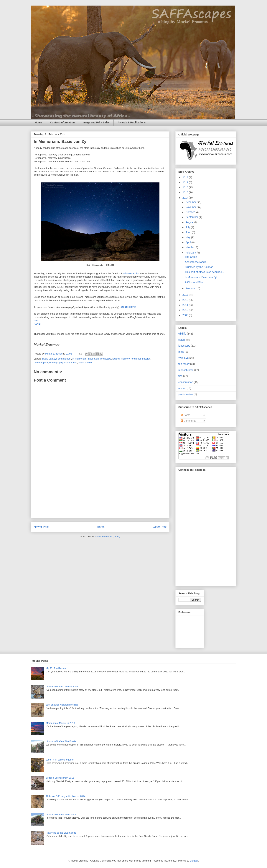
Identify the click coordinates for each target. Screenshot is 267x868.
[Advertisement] (100, 492)
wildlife (182, 334)
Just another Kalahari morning (62, 705)
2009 (186, 315)
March (189, 247)
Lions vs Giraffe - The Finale (61, 741)
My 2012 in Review (56, 668)
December (192, 202)
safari (182, 340)
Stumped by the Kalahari (199, 267)
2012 (186, 300)
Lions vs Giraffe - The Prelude (62, 687)
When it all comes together (60, 760)
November (192, 207)
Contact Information (62, 122)
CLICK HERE (129, 307)
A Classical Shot (194, 282)
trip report (184, 364)
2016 (186, 187)
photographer (41, 363)
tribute (88, 363)
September (192, 217)
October (190, 212)
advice (182, 388)
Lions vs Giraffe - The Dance (61, 814)
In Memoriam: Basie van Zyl (201, 277)
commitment (65, 359)
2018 (186, 177)
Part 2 (37, 324)
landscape (106, 359)
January (190, 288)
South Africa (71, 363)
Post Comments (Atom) (107, 537)
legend (116, 359)
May (188, 237)
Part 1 (37, 321)
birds (181, 352)
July (188, 227)
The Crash (191, 257)
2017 (186, 182)
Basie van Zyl (50, 359)
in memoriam (79, 359)
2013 (186, 295)
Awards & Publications (132, 122)
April (188, 242)
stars (81, 363)
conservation (186, 382)
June (189, 232)
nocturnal (136, 359)
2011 (186, 305)
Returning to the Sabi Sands (61, 833)
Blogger (194, 861)
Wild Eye (183, 358)
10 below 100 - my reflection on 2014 (66, 796)
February (191, 253)
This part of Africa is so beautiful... (204, 272)
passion (146, 359)
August (190, 222)
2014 (186, 198)
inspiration (93, 359)
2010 (186, 310)
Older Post (160, 527)
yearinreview (186, 394)
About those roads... (196, 262)
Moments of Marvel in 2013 (60, 723)
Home (38, 122)
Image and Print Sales (96, 122)
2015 (186, 192)
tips (180, 376)
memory (125, 359)
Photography (56, 363)
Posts (185, 415)
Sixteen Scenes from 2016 (60, 778)
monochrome (186, 370)
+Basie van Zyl (131, 273)
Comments (188, 421)
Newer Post (41, 527)
